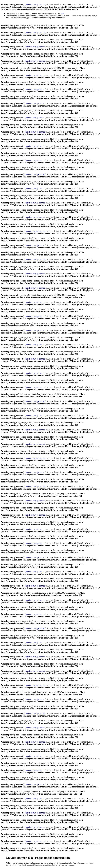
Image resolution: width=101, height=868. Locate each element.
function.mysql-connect (36, 5)
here (62, 13)
